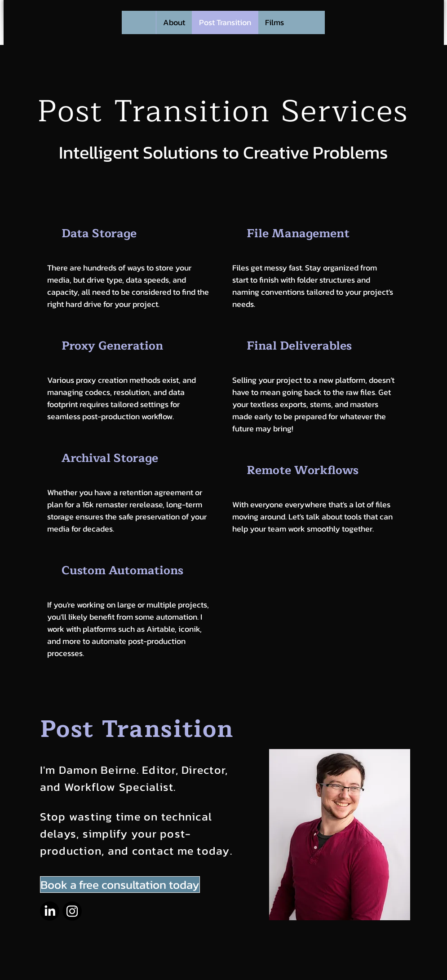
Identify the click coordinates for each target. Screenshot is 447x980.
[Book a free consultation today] (120, 885)
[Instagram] (72, 911)
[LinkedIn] (50, 911)
